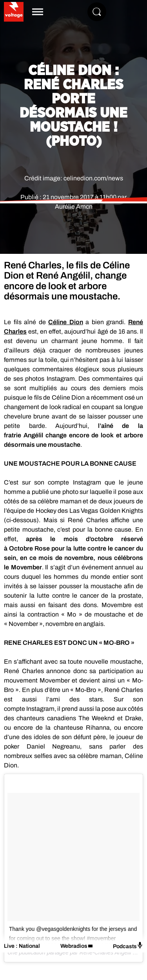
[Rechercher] (97, 12)
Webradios (74, 946)
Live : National (22, 946)
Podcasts (128, 946)
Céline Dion (66, 322)
